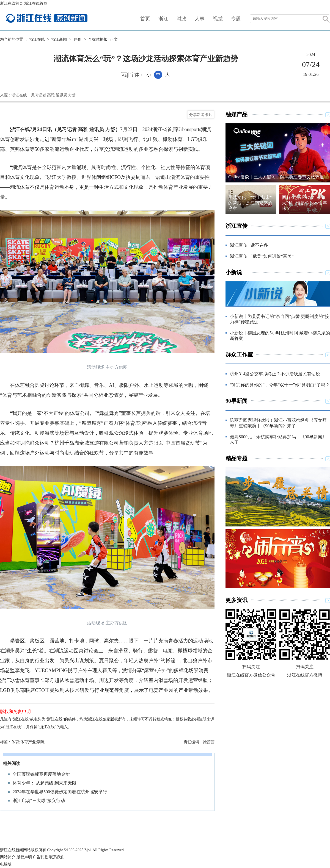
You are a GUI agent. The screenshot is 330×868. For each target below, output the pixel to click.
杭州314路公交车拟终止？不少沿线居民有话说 (275, 374)
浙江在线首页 (12, 3)
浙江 (163, 19)
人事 (200, 19)
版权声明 (24, 857)
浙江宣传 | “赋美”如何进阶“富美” (262, 256)
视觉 (218, 19)
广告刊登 (40, 857)
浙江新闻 (59, 39)
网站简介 (8, 857)
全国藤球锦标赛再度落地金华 (41, 774)
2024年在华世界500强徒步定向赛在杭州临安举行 (60, 792)
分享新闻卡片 (201, 115)
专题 (236, 19)
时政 (182, 19)
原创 (78, 39)
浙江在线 (37, 39)
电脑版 (6, 864)
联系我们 (57, 857)
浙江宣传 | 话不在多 (249, 245)
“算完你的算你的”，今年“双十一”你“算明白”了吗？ (280, 385)
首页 (145, 19)
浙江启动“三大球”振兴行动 (39, 801)
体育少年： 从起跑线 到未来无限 (45, 783)
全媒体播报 (98, 39)
